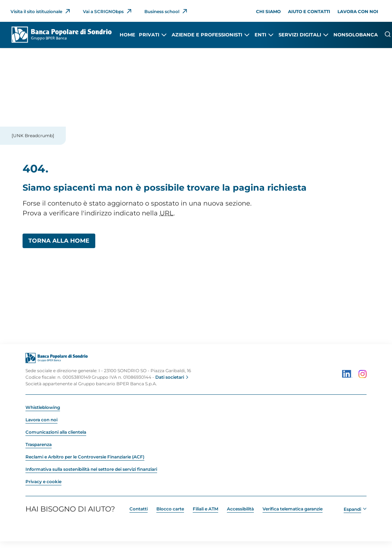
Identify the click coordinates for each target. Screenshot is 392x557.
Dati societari (170, 377)
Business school (162, 11)
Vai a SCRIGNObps (103, 11)
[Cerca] (388, 34)
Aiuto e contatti (309, 11)
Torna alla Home (59, 241)
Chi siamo (268, 11)
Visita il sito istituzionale (36, 11)
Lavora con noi (358, 11)
